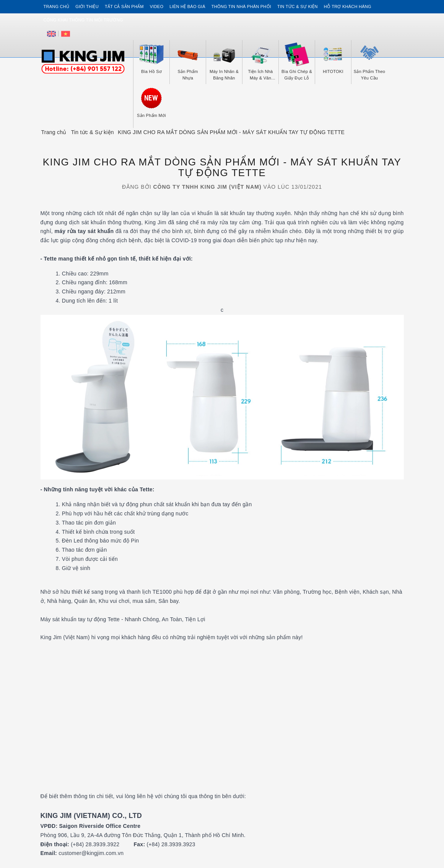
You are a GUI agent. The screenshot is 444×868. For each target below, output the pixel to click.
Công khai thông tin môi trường (83, 20)
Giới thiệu (87, 6)
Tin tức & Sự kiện (298, 6)
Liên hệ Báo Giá (187, 6)
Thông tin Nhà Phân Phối (241, 6)
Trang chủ (57, 6)
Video (157, 6)
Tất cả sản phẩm (124, 6)
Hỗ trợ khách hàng (348, 6)
